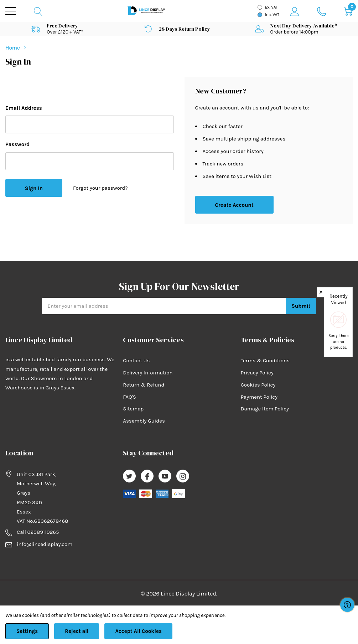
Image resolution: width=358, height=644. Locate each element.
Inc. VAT (272, 15)
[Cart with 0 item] (348, 11)
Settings (27, 631)
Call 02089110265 (38, 532)
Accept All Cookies (138, 631)
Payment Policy (259, 397)
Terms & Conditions (265, 361)
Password (17, 144)
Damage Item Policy (265, 409)
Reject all (77, 631)
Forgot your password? (100, 188)
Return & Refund (144, 385)
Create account (234, 205)
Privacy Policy (257, 373)
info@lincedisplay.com (45, 544)
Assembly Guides (144, 421)
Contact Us (136, 361)
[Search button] (38, 11)
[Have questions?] (347, 605)
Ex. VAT (271, 7)
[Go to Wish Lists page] (321, 11)
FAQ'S (129, 397)
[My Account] (295, 11)
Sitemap (133, 409)
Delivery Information (148, 373)
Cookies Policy (258, 385)
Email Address (24, 108)
